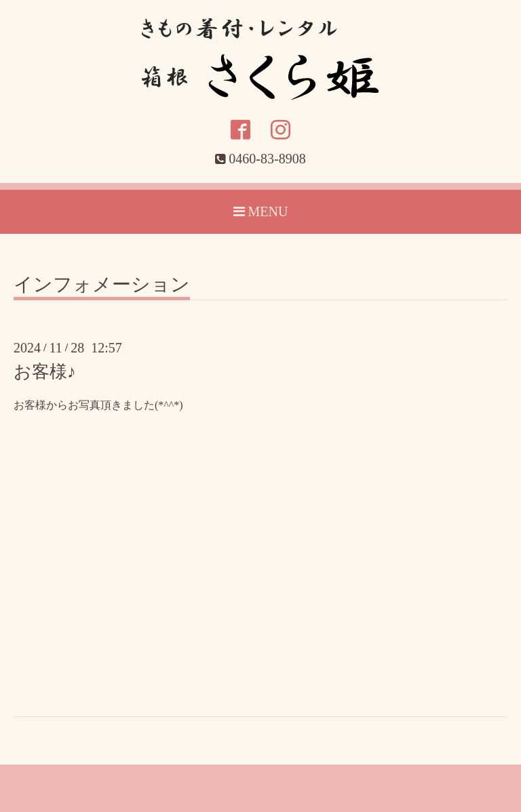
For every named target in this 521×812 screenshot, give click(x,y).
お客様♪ (45, 372)
